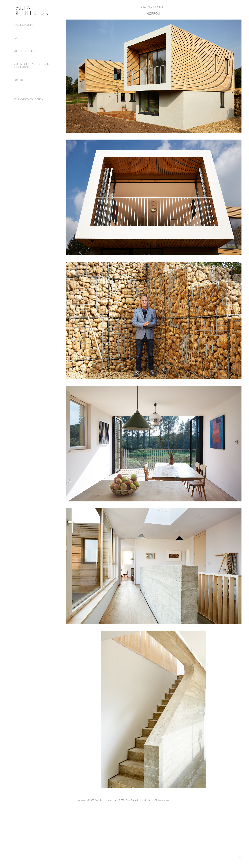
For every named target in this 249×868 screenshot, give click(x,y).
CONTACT (19, 80)
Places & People (23, 25)
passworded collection (28, 99)
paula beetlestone (33, 10)
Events (18, 38)
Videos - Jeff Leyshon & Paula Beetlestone (32, 65)
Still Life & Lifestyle (26, 51)
